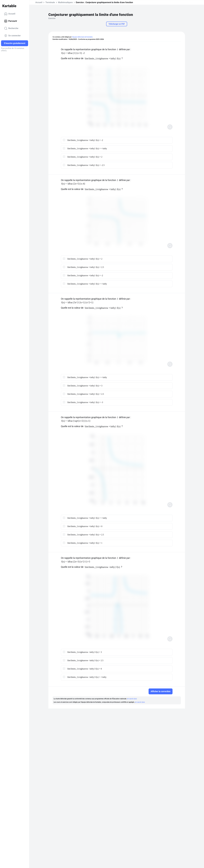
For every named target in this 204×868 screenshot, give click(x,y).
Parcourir (11, 21)
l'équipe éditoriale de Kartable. (82, 37)
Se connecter (12, 36)
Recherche (11, 28)
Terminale (50, 2)
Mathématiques (65, 2)
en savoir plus (132, 699)
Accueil (10, 14)
